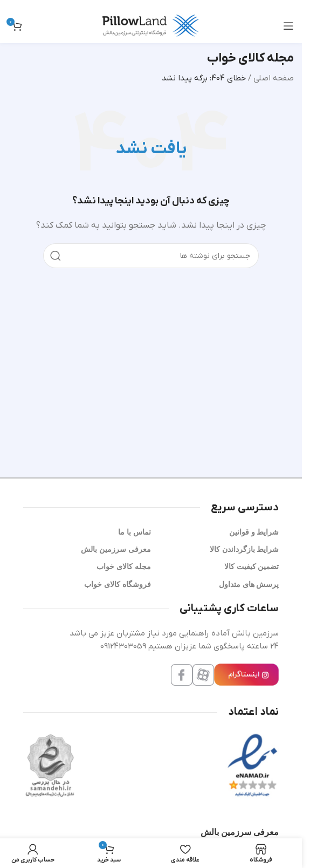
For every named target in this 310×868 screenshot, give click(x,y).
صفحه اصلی (274, 78)
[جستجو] (151, 256)
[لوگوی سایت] (151, 25)
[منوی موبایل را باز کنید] (288, 26)
